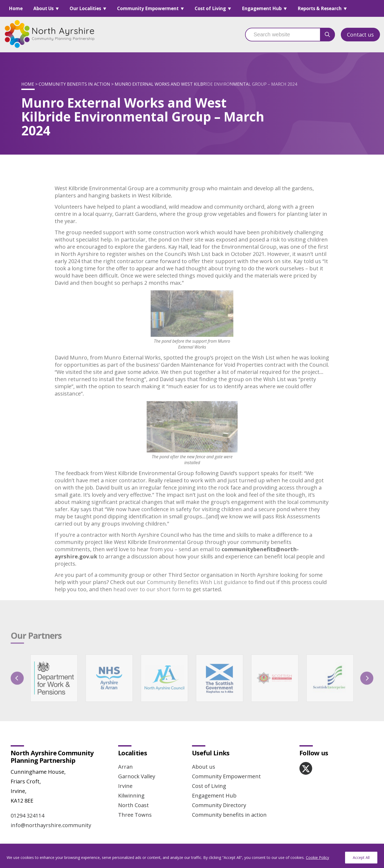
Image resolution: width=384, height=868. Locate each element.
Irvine (125, 786)
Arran (125, 767)
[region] (192, 856)
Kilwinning (131, 796)
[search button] (327, 35)
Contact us (360, 35)
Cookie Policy (317, 857)
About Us (43, 8)
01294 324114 (27, 816)
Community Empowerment (148, 8)
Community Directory (219, 805)
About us (204, 767)
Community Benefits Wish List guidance (197, 593)
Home (16, 8)
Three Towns (135, 815)
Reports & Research (320, 8)
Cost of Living (210, 8)
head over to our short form (149, 600)
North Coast (133, 805)
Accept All (361, 857)
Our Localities (85, 8)
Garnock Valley (137, 776)
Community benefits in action (74, 84)
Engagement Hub (262, 8)
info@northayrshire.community (51, 825)
